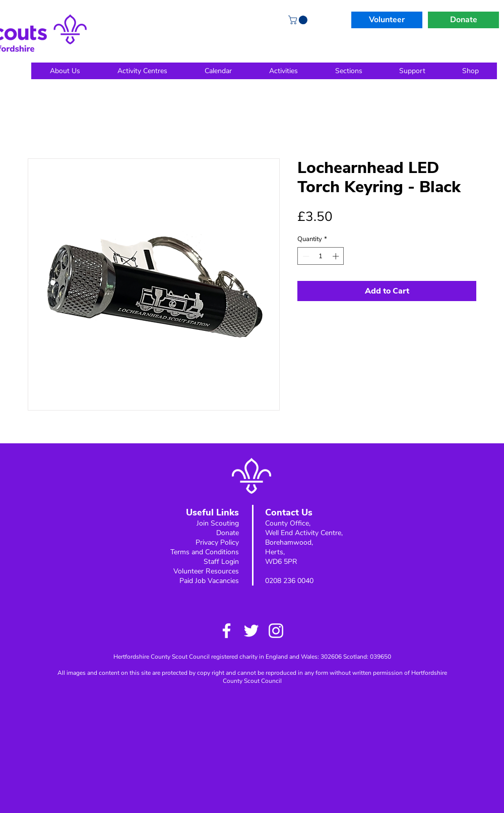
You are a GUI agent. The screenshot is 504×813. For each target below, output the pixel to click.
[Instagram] (276, 631)
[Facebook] (227, 631)
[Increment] (337, 256)
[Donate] (463, 20)
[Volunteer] (387, 20)
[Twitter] (251, 631)
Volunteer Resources (206, 571)
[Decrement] (305, 256)
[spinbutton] (321, 256)
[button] (299, 20)
